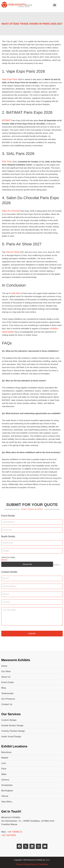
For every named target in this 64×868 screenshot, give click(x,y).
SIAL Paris (7, 162)
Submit (32, 633)
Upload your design (8, 557)
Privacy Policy (22, 864)
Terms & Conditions (39, 864)
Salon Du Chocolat (11, 211)
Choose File (27, 564)
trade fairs (15, 293)
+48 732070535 (9, 835)
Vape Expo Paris (10, 79)
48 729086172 (15, 832)
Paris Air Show (13, 252)
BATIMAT (6, 120)
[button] (55, 5)
